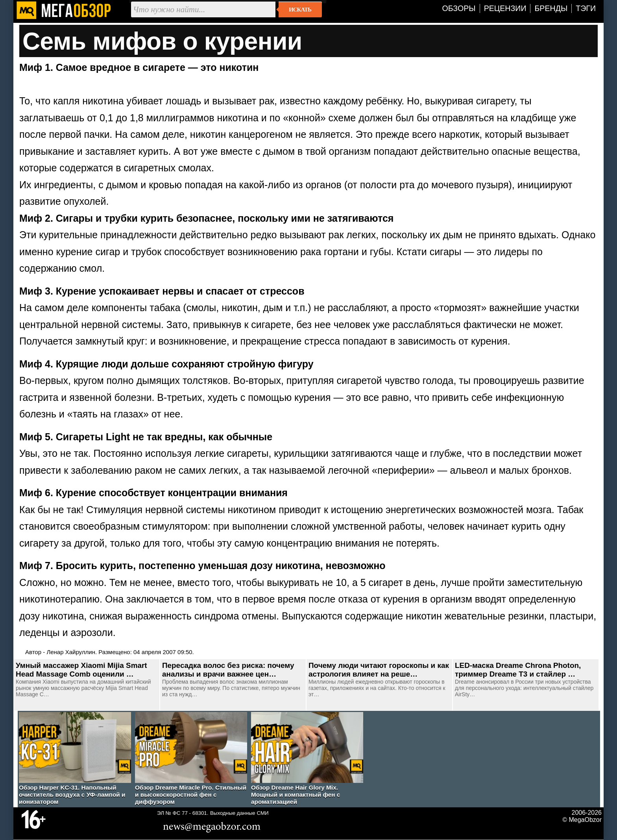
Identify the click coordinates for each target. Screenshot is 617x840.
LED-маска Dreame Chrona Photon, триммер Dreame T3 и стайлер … (518, 670)
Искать (300, 9)
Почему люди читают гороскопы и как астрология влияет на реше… (379, 670)
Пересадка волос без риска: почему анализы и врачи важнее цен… (228, 670)
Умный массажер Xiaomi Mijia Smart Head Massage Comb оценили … (81, 670)
